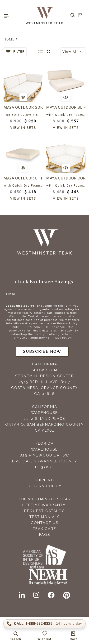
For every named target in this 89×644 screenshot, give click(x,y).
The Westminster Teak (45, 499)
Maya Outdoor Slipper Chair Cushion (66, 107)
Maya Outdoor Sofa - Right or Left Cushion (23, 107)
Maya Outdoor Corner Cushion (66, 178)
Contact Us (45, 523)
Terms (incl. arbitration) (30, 338)
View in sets (23, 128)
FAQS (45, 535)
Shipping (44, 480)
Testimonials (45, 517)
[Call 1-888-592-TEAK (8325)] (44, 624)
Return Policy (45, 486)
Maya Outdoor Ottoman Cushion (23, 178)
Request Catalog (45, 511)
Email (12, 294)
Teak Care (44, 529)
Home (9, 39)
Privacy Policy (61, 338)
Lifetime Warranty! (44, 505)
